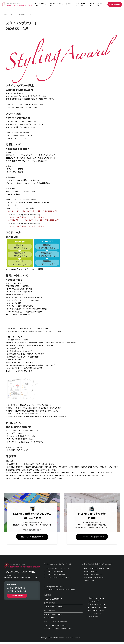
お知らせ (92, 4)
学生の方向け (50, 619)
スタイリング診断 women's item (56, 576)
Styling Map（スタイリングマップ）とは (58, 570)
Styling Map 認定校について (55, 588)
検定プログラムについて (91, 573)
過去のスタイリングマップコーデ (98, 606)
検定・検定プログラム (55, 4)
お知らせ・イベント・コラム (96, 600)
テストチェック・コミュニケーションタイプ (58, 579)
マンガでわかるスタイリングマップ (98, 609)
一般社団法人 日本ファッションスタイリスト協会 (61, 591)
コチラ (36, 331)
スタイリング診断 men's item (55, 573)
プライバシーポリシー (94, 615)
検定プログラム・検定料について (94, 576)
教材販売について (89, 582)
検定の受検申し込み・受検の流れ (94, 579)
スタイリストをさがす (94, 603)
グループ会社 (92, 618)
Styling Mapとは (39, 4)
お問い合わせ (115, 4)
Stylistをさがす (100, 4)
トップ (6, 14)
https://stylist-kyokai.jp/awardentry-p (25, 223)
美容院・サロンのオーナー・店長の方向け (59, 630)
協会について (84, 4)
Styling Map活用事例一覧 (54, 601)
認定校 (77, 4)
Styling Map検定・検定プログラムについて (97, 570)
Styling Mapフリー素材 (95, 612)
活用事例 (68, 4)
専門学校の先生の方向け (54, 616)
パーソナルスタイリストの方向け (56, 627)
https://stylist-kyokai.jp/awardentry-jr (25, 214)
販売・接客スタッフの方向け (55, 608)
